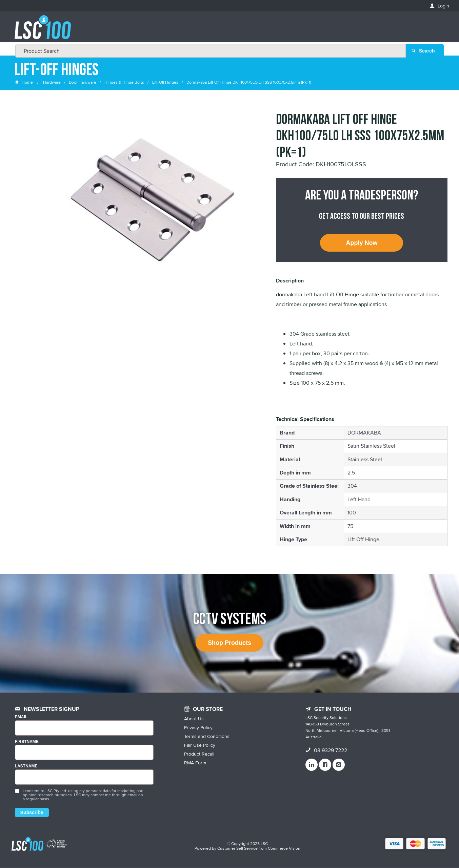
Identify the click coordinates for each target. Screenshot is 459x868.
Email (21, 717)
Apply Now (362, 243)
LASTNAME (26, 767)
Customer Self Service (237, 849)
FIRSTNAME (27, 742)
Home (24, 83)
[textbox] (228, 30)
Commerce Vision (284, 849)
